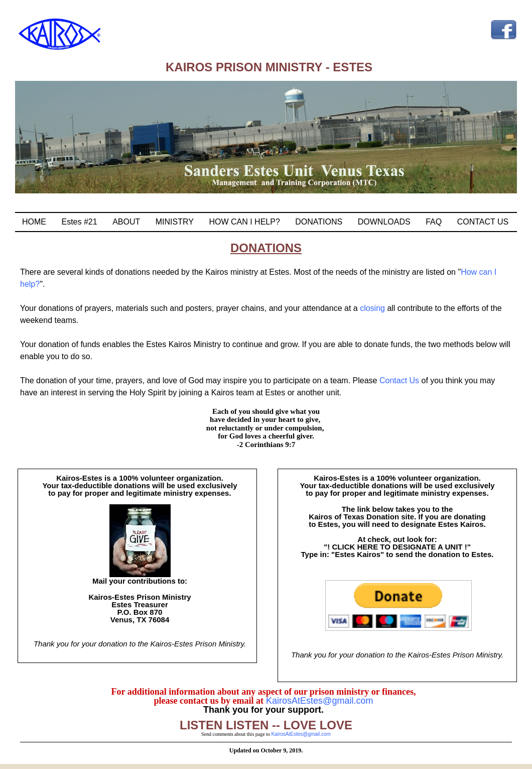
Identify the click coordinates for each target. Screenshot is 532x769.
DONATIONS (319, 222)
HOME (34, 222)
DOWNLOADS (384, 222)
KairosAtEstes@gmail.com (318, 701)
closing (372, 308)
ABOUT (126, 222)
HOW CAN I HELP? (244, 222)
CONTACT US (483, 222)
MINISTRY (175, 222)
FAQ (434, 222)
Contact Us (401, 380)
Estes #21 (80, 222)
